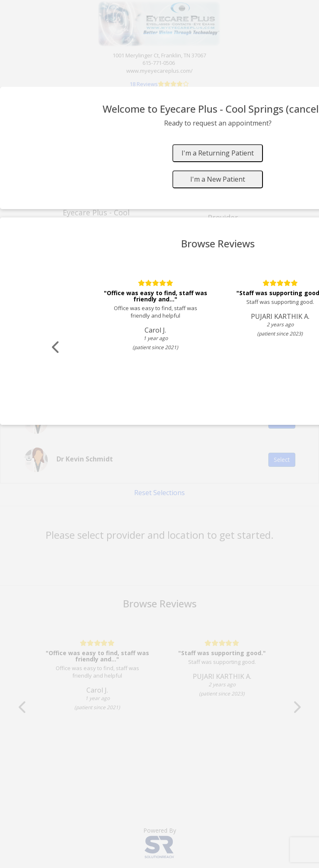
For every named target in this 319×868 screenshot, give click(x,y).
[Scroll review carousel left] (56, 347)
